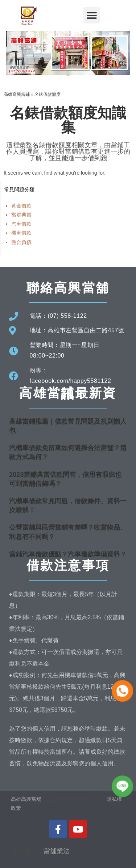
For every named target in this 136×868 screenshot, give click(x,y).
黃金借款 (21, 206)
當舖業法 (57, 851)
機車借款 (21, 233)
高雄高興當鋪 (17, 94)
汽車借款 (21, 224)
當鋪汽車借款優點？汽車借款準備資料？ (68, 554)
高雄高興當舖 (27, 799)
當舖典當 (21, 215)
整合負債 (21, 242)
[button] (92, 15)
